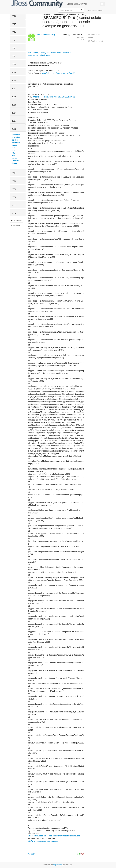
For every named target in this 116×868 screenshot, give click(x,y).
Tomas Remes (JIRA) (46, 35)
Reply (31, 854)
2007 (14, 206)
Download (15, 226)
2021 (14, 56)
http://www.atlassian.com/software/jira (43, 841)
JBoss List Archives (49, 4)
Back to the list (96, 41)
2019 (14, 73)
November (16, 137)
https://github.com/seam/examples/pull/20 (58, 73)
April (13, 155)
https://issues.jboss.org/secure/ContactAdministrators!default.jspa (54, 836)
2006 (14, 214)
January (15, 163)
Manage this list (95, 10)
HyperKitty (57, 865)
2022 (14, 48)
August (14, 145)
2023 (14, 40)
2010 (14, 181)
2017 (14, 89)
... (29, 81)
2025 (14, 24)
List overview (16, 221)
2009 (14, 189)
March (14, 158)
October (15, 140)
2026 (14, 16)
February (15, 161)
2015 (14, 105)
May (13, 153)
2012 (14, 129)
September (16, 142)
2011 (14, 173)
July (13, 148)
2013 (14, 121)
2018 (14, 81)
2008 (14, 197)
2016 (14, 97)
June (14, 150)
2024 (14, 32)
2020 (14, 64)
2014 (14, 113)
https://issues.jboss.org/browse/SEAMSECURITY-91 (54, 97)
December (16, 135)
